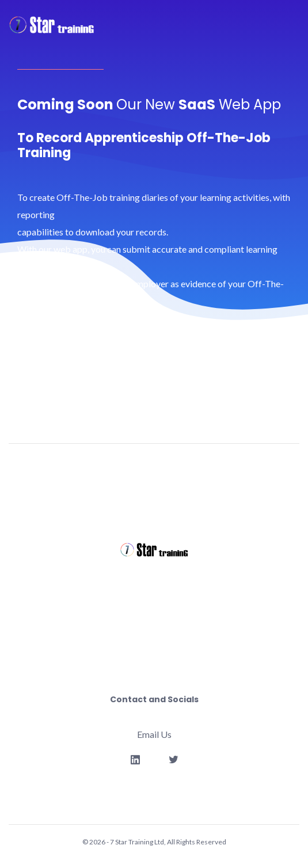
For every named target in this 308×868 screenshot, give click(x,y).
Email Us (154, 734)
